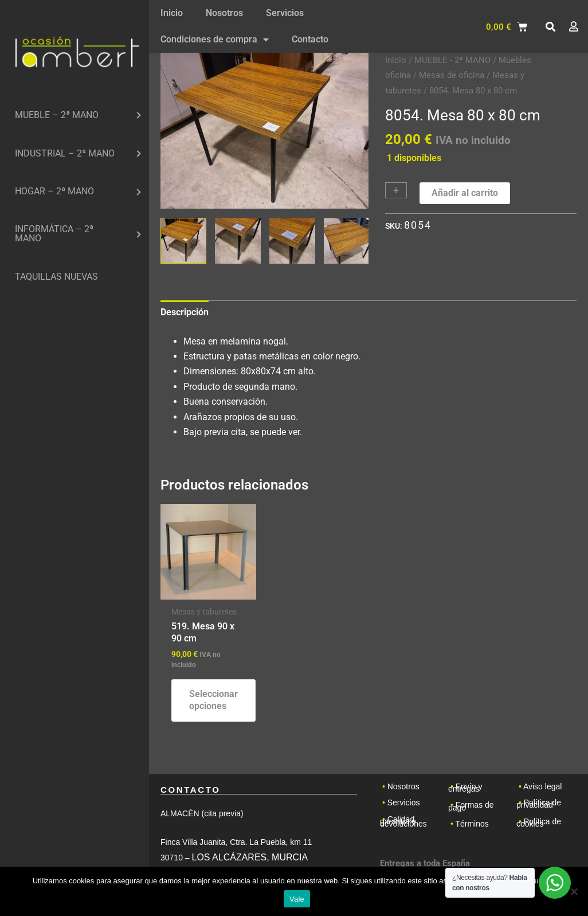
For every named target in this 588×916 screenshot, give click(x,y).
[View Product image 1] (183, 241)
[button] (550, 27)
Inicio (172, 13)
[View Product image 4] (347, 241)
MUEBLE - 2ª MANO (452, 60)
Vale (297, 899)
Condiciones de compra (215, 40)
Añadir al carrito (465, 193)
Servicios (285, 13)
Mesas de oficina (452, 75)
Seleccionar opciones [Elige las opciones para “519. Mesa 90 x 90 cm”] (213, 700)
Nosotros (224, 13)
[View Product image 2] (238, 241)
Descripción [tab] (185, 312)
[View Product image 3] (292, 241)
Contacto (310, 39)
